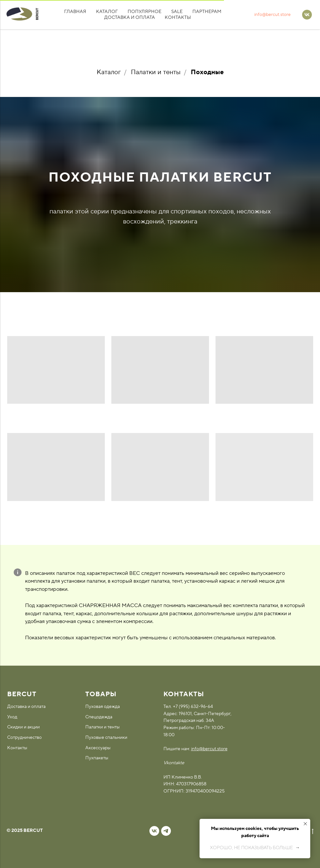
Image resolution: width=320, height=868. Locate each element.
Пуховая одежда (103, 707)
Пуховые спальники (106, 738)
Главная (75, 12)
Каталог (107, 12)
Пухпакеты (97, 758)
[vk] (154, 831)
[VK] (307, 15)
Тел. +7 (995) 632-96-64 (188, 707)
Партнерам (207, 12)
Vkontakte (174, 763)
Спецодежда (99, 717)
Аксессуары (98, 748)
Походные (207, 72)
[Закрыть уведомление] (305, 824)
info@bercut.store (272, 15)
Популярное (145, 12)
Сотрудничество (24, 738)
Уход (12, 717)
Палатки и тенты (156, 72)
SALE (177, 12)
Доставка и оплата (130, 18)
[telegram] (166, 831)
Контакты (178, 18)
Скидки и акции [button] (23, 727)
